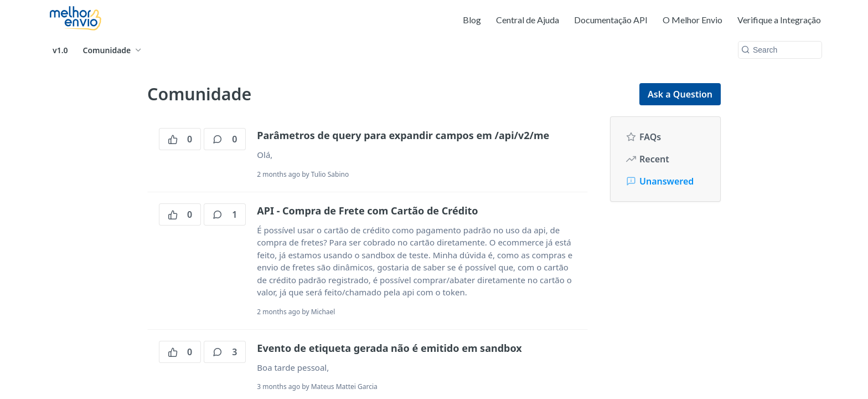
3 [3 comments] (225, 352)
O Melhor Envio (693, 20)
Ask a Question (680, 94)
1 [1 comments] (225, 214)
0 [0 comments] (225, 139)
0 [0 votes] (180, 139)
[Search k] (780, 50)
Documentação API (611, 20)
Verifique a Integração (779, 20)
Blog (472, 20)
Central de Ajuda (528, 20)
